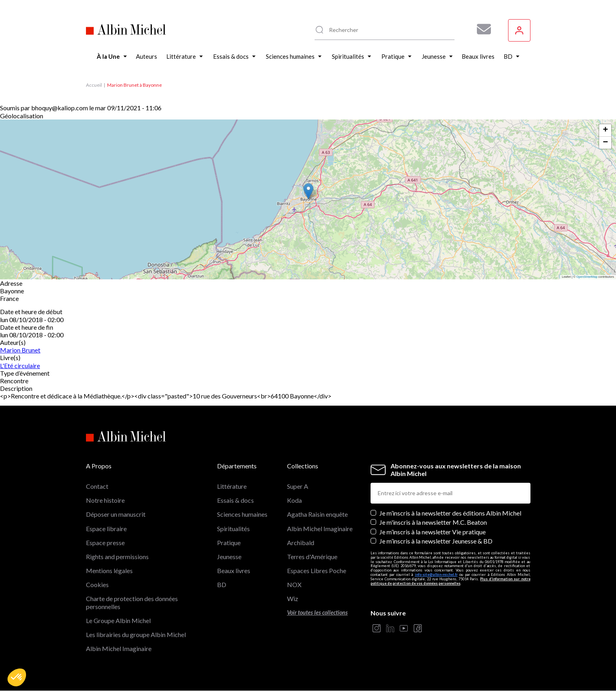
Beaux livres (234, 571)
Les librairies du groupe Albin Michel (136, 634)
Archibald (301, 543)
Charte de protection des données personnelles (132, 602)
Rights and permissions (117, 557)
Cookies (97, 584)
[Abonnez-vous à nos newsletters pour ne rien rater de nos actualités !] (481, 29)
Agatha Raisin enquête (317, 514)
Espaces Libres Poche (317, 571)
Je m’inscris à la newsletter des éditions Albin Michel (450, 513)
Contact (97, 486)
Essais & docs (235, 500)
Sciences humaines (242, 514)
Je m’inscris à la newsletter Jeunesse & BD (436, 541)
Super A (298, 486)
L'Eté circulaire (20, 365)
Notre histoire (105, 500)
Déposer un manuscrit (116, 514)
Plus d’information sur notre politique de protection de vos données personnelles (451, 581)
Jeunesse (229, 557)
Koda (294, 500)
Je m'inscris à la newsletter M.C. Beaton (433, 522)
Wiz (293, 598)
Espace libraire (106, 529)
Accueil (94, 85)
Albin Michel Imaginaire (119, 648)
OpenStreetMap (587, 277)
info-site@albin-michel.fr (436, 575)
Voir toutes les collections (317, 612)
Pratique (229, 543)
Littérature (232, 486)
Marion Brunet (20, 350)
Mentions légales (109, 571)
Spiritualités (233, 529)
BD (222, 584)
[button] (17, 677)
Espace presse (105, 543)
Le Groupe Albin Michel (118, 620)
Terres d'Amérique (312, 557)
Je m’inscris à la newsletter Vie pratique (433, 532)
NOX (294, 584)
